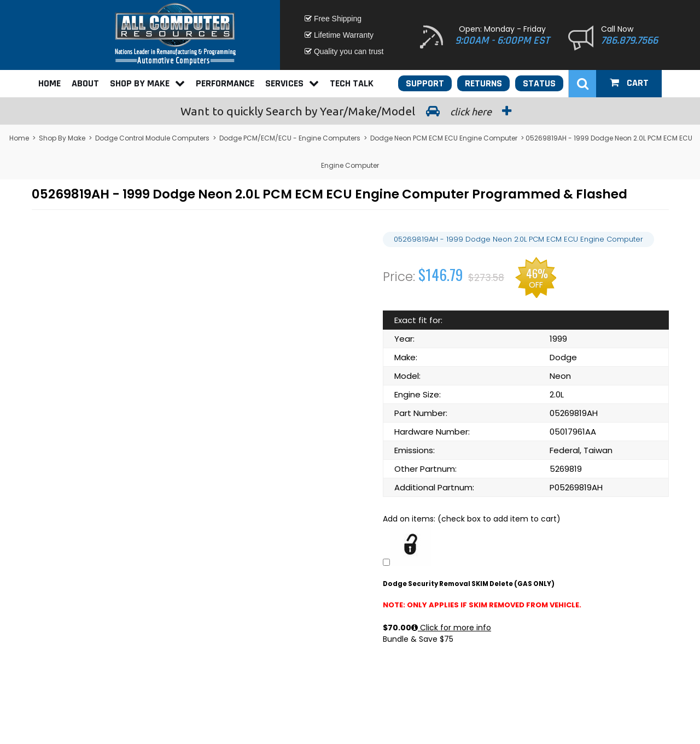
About (85, 83)
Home (49, 83)
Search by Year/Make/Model (350, 111)
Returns (483, 83)
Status (539, 83)
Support (425, 83)
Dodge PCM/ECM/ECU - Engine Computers (290, 138)
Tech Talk (352, 83)
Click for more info (451, 628)
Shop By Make (147, 83)
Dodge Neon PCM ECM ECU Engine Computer (444, 138)
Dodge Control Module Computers (152, 138)
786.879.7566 (629, 40)
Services (292, 83)
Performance (225, 83)
